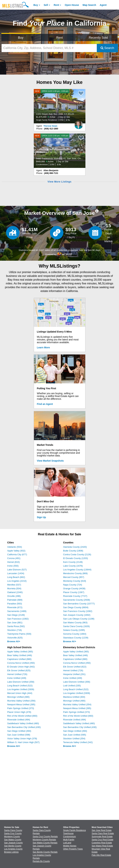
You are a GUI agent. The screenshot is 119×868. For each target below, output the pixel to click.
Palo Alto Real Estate (101, 855)
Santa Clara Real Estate (103, 833)
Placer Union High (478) (19, 712)
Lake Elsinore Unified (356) (77, 682)
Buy (36, 5)
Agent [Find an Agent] (103, 5)
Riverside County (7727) (75, 596)
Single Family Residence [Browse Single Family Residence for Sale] (75, 830)
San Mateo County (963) (75, 623)
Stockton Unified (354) (74, 739)
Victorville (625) (15, 638)
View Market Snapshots (50, 461)
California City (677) (17, 554)
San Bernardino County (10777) (79, 604)
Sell (46, 5)
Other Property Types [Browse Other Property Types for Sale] (73, 849)
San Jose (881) (15, 623)
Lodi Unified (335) (72, 686)
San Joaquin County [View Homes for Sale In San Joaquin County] (13, 843)
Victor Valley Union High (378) (22, 739)
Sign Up (41, 517)
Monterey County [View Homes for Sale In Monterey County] (12, 837)
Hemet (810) (13, 562)
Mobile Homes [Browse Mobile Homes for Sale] (70, 846)
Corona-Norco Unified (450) (21, 663)
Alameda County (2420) (75, 547)
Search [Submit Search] (107, 48)
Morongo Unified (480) (18, 697)
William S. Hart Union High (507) (23, 742)
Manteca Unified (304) (74, 697)
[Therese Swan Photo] (79, 123)
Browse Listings (11, 852)
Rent (56, 5)
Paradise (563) (15, 604)
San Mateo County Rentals (45, 843)
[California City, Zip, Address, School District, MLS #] (49, 48)
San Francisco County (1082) (78, 611)
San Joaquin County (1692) (77, 615)
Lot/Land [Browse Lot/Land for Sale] (67, 843)
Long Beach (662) (16, 577)
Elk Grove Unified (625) (19, 670)
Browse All (14, 641)
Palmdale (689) (15, 600)
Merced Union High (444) (20, 693)
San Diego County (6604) (76, 607)
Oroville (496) (14, 596)
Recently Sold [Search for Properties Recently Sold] (98, 38)
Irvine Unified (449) (17, 678)
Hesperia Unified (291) (74, 674)
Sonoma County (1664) (75, 634)
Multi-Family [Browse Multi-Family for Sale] (69, 840)
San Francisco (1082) (18, 619)
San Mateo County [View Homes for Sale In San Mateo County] (13, 840)
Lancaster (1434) (16, 573)
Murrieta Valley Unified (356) (21, 701)
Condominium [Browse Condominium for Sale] (70, 837)
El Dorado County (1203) (76, 558)
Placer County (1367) (74, 592)
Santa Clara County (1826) (77, 626)
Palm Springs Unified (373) (21, 708)
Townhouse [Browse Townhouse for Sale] (68, 833)
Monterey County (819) (75, 581)
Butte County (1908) (73, 551)
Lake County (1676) (73, 566)
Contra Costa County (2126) (77, 554)
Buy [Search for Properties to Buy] (21, 38)
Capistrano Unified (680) (19, 659)
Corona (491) (14, 558)
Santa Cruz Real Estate (102, 840)
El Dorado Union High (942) (21, 667)
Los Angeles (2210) (17, 581)
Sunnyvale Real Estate (102, 837)
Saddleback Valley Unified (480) (23, 723)
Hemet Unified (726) (17, 674)
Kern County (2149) (73, 562)
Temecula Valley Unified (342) (78, 742)
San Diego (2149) (16, 615)
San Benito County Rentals (45, 852)
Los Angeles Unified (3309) (21, 689)
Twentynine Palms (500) (19, 634)
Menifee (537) (14, 585)
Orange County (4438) (74, 588)
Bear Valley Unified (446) (20, 655)
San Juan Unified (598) (19, 735)
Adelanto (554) (15, 547)
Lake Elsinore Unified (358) (21, 682)
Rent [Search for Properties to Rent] (59, 38)
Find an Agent (45, 404)
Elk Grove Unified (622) (75, 667)
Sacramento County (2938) (77, 600)
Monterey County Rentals (44, 840)
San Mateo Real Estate (102, 846)
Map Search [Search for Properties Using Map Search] (89, 5)
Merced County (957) (74, 577)
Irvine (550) (13, 566)
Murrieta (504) (14, 588)
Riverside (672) (15, 607)
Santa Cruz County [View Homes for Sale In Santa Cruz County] (13, 833)
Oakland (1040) (15, 592)
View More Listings (59, 182)
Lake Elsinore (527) (17, 570)
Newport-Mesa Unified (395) (21, 704)
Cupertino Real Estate (102, 843)
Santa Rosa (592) (16, 626)
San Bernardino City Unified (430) (24, 727)
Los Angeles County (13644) (77, 570)
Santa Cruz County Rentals (45, 837)
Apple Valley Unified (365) (20, 652)
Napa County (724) (73, 585)
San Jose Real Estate (102, 830)
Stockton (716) (15, 630)
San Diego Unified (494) (19, 731)
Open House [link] (72, 5)
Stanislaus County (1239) (76, 638)
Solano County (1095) (74, 630)
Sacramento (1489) (17, 611)
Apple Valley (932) (16, 551)
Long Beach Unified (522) (20, 686)
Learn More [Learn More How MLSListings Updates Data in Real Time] (43, 347)
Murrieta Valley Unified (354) (77, 704)
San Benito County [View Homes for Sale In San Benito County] (13, 846)
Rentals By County (41, 861)
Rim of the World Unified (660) (22, 716)
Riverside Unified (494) (19, 720)
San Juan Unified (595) (75, 735)
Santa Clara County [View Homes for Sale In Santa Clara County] (13, 830)
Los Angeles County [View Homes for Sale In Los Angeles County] (13, 849)
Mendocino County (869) (75, 573)
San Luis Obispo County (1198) (79, 619)
